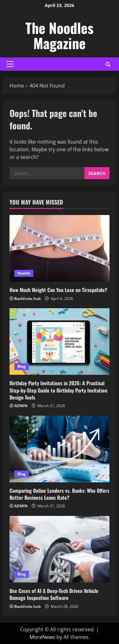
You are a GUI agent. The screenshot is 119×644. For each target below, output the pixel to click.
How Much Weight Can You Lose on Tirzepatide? (58, 290)
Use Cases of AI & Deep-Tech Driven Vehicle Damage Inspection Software (54, 594)
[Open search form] (108, 64)
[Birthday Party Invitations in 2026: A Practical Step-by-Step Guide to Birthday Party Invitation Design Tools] (60, 342)
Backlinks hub (28, 299)
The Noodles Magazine (60, 35)
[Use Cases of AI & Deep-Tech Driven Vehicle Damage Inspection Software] (60, 549)
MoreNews (42, 637)
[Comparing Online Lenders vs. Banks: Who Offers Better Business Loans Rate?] (60, 449)
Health (24, 273)
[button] (10, 64)
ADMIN (21, 406)
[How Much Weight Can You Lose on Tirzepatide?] (60, 248)
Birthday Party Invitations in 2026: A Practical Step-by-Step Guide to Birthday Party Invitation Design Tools (58, 390)
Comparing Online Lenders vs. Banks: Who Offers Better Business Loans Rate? (60, 494)
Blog (22, 366)
